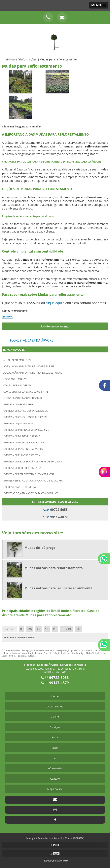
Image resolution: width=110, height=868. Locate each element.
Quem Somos (55, 706)
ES (38, 629)
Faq (55, 758)
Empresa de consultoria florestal (25, 417)
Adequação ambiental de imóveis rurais (29, 366)
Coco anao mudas (15, 379)
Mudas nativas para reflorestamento (54, 568)
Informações (14, 349)
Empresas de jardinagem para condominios (31, 493)
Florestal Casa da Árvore (32, 340)
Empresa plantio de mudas (20, 487)
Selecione (9, 629)
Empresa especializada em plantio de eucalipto (33, 481)
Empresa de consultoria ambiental (26, 411)
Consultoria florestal (18, 385)
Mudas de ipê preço (40, 548)
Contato (55, 779)
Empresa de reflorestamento (22, 468)
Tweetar (7, 317)
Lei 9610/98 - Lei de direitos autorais (19, 656)
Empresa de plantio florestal (22, 455)
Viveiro (55, 717)
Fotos (55, 737)
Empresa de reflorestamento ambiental (29, 474)
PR (55, 629)
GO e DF (66, 629)
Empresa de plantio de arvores (23, 449)
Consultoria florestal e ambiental (26, 392)
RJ (21, 629)
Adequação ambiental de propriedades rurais (33, 373)
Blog (55, 748)
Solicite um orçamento (55, 326)
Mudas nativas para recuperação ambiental (59, 588)
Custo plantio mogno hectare (23, 398)
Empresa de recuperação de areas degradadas (33, 462)
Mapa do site (55, 789)
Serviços (55, 727)
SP (47, 629)
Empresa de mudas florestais (22, 436)
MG (30, 629)
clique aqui (54, 303)
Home (55, 696)
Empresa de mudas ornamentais (24, 443)
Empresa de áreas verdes (19, 404)
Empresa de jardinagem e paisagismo (26, 430)
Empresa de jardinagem (18, 423)
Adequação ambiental (18, 360)
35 (55, 510)
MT (78, 629)
